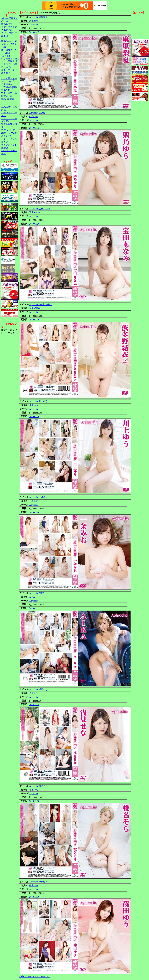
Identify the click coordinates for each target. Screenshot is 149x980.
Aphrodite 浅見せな (38, 689)
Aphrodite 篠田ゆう (38, 882)
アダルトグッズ (9, 139)
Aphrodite (34, 25)
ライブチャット (9, 145)
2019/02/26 (34, 224)
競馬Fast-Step (8, 99)
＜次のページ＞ (42, 976)
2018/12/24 (34, 705)
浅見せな (34, 693)
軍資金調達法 (8, 124)
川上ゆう (34, 405)
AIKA (32, 597)
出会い (5, 148)
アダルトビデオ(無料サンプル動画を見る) (9, 133)
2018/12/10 (34, 801)
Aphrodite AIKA (37, 593)
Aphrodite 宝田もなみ (40, 209)
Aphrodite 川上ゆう (38, 401)
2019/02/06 (34, 512)
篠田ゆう (34, 885)
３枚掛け (6, 56)
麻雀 (3, 110)
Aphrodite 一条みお (38, 497)
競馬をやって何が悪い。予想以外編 (9, 44)
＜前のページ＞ (27, 976)
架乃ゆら (34, 117)
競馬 (3, 107)
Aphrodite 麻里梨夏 (38, 17)
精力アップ (7, 142)
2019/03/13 (34, 32)
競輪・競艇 (12, 107)
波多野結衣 (35, 308)
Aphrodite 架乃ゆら (38, 113)
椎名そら (34, 790)
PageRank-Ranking (10, 59)
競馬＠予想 (7, 24)
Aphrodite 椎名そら (38, 786)
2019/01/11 (34, 608)
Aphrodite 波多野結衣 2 (40, 305)
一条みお (34, 501)
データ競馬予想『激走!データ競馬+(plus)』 (9, 64)
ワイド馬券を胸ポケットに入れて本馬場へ (9, 81)
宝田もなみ (35, 212)
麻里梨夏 (34, 21)
